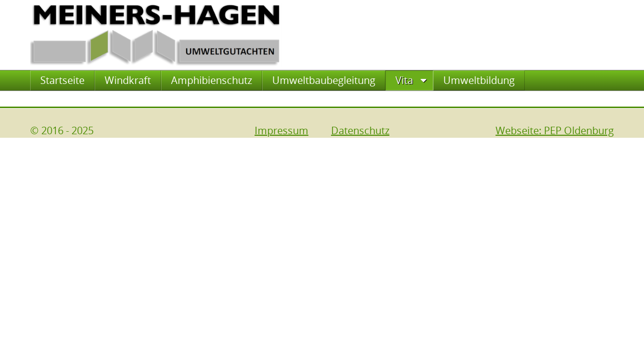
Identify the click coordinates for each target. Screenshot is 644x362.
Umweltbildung (479, 80)
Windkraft (128, 80)
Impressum (281, 130)
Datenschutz (360, 130)
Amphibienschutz (212, 80)
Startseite (62, 80)
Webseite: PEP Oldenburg (555, 130)
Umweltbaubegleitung (324, 80)
